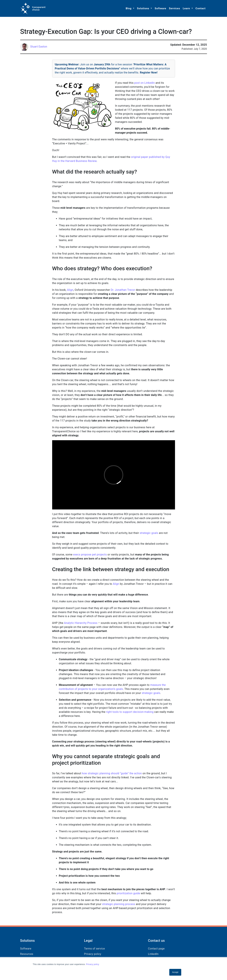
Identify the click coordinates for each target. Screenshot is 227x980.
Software (160, 8)
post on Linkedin (145, 83)
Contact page (156, 949)
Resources (27, 954)
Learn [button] (187, 8)
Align (70, 290)
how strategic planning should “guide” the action (112, 773)
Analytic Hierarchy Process (81, 623)
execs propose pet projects (90, 555)
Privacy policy (93, 964)
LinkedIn (153, 954)
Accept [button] (175, 972)
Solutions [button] (143, 8)
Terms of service (95, 949)
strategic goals (149, 533)
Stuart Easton (39, 47)
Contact (201, 8)
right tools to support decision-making (130, 712)
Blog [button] (129, 8)
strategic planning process (119, 904)
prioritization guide (128, 893)
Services (174, 8)
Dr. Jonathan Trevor (123, 290)
